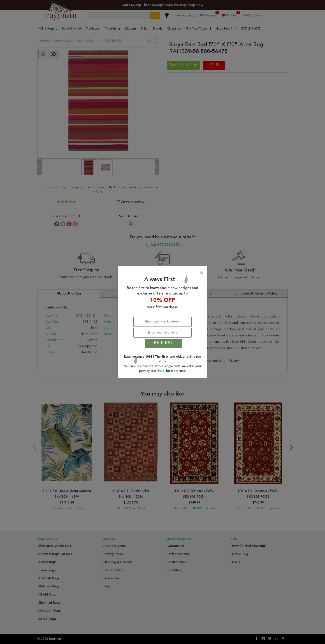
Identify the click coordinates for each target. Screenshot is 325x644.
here (162, 371)
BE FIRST (163, 343)
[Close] (163, 273)
